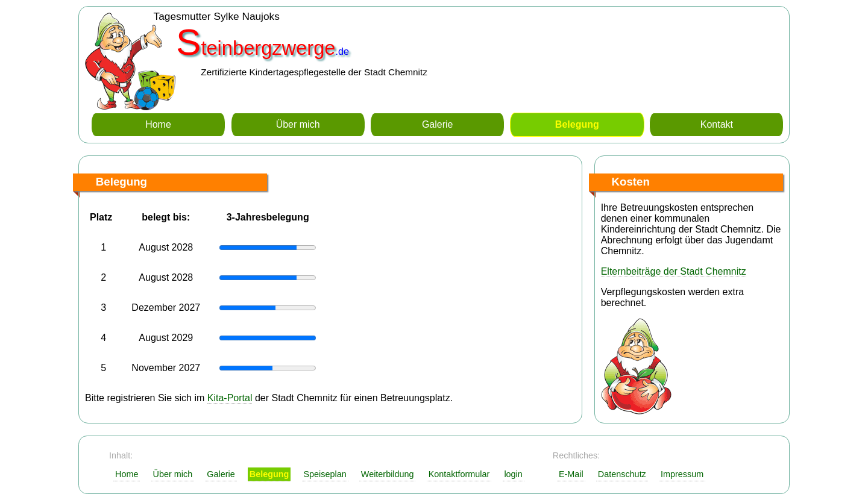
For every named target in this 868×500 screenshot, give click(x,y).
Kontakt (717, 124)
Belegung (577, 124)
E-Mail (571, 474)
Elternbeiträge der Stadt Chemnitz (674, 271)
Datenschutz (622, 474)
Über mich (298, 124)
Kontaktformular (459, 474)
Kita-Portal (230, 398)
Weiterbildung (388, 474)
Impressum (682, 474)
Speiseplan (325, 474)
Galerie (438, 124)
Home (158, 124)
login (513, 474)
